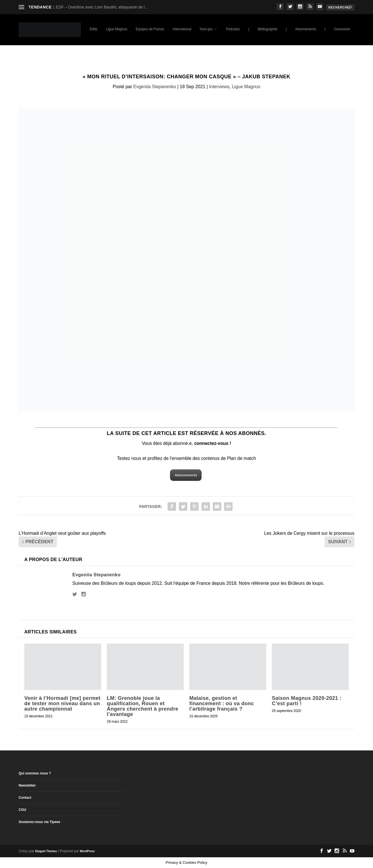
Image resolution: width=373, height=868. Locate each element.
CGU (22, 810)
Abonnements (305, 29)
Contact (25, 798)
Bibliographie (267, 29)
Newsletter (27, 785)
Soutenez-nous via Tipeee (39, 822)
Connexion (342, 29)
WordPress (87, 851)
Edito (94, 29)
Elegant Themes (46, 851)
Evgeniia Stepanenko (155, 87)
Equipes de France (150, 29)
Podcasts (233, 29)
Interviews (219, 87)
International (182, 29)
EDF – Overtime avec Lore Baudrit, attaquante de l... (102, 7)
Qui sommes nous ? (35, 773)
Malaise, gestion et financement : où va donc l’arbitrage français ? (222, 704)
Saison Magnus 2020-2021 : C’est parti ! (307, 701)
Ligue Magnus (117, 29)
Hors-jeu (206, 29)
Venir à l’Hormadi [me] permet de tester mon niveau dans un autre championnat (62, 704)
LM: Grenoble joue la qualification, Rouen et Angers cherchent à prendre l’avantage (143, 706)
